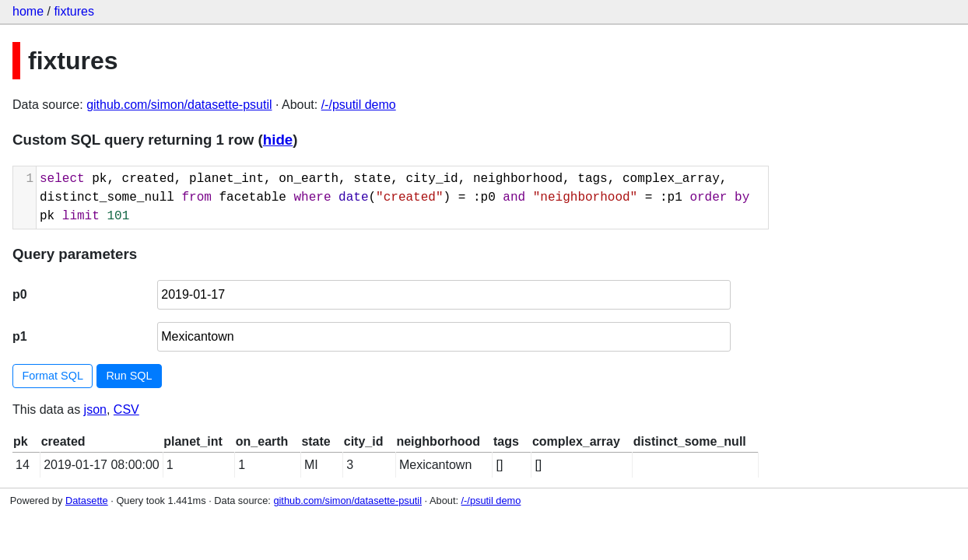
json (95, 409)
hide (278, 140)
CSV (126, 409)
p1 (20, 336)
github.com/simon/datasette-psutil (179, 105)
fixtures (74, 11)
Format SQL (53, 376)
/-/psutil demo (359, 105)
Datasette (87, 500)
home (28, 11)
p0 (20, 294)
